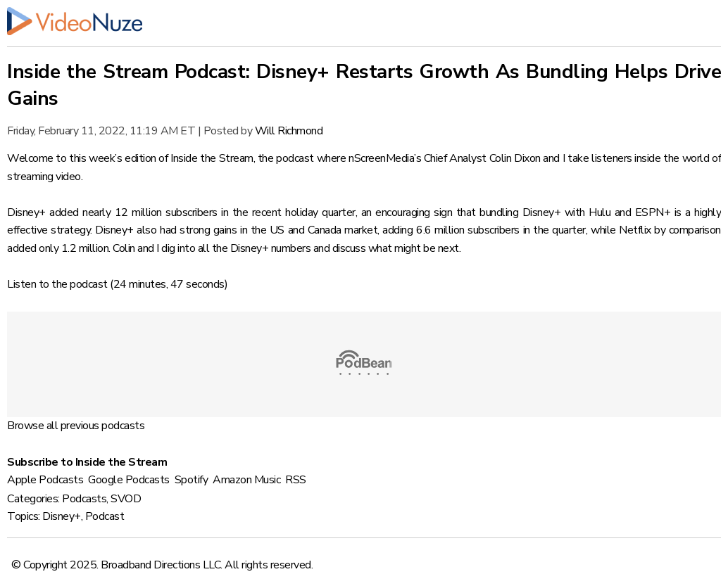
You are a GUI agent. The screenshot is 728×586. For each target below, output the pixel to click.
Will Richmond (289, 131)
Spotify (192, 480)
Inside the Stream (212, 158)
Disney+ (62, 516)
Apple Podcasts (45, 480)
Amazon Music (246, 480)
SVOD (126, 499)
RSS (296, 480)
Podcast (105, 516)
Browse (25, 426)
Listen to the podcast (57, 284)
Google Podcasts (129, 480)
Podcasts (84, 499)
